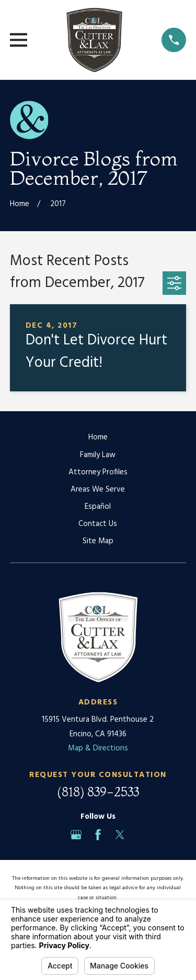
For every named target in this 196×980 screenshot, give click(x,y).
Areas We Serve (98, 489)
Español (98, 507)
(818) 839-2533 (98, 792)
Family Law (98, 455)
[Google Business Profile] (76, 835)
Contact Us (98, 524)
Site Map (98, 541)
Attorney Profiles (98, 472)
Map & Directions (98, 748)
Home (98, 437)
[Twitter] (120, 835)
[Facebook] (98, 835)
